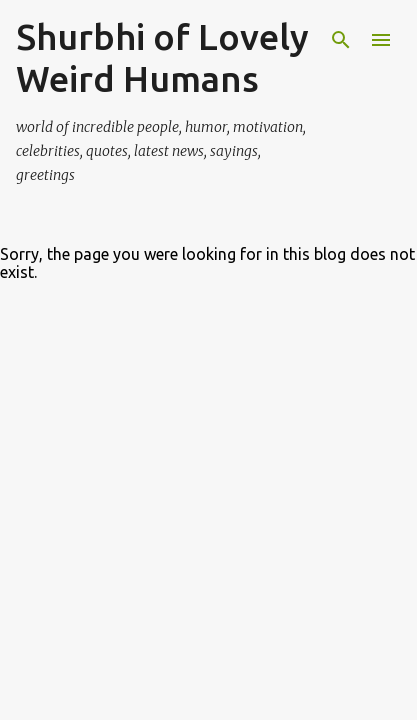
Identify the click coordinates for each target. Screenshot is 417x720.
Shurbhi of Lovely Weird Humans (162, 57)
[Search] (341, 40)
